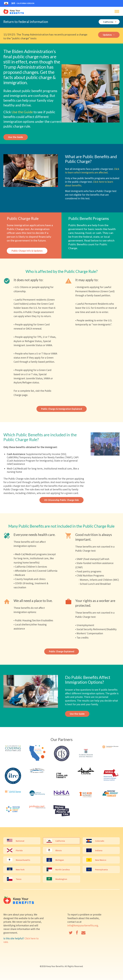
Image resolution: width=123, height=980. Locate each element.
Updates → (109, 35)
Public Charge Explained (62, 651)
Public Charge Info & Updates (27, 251)
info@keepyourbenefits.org (83, 925)
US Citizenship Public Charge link (61, 500)
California (110, 22)
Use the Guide (22, 112)
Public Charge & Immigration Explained (62, 409)
